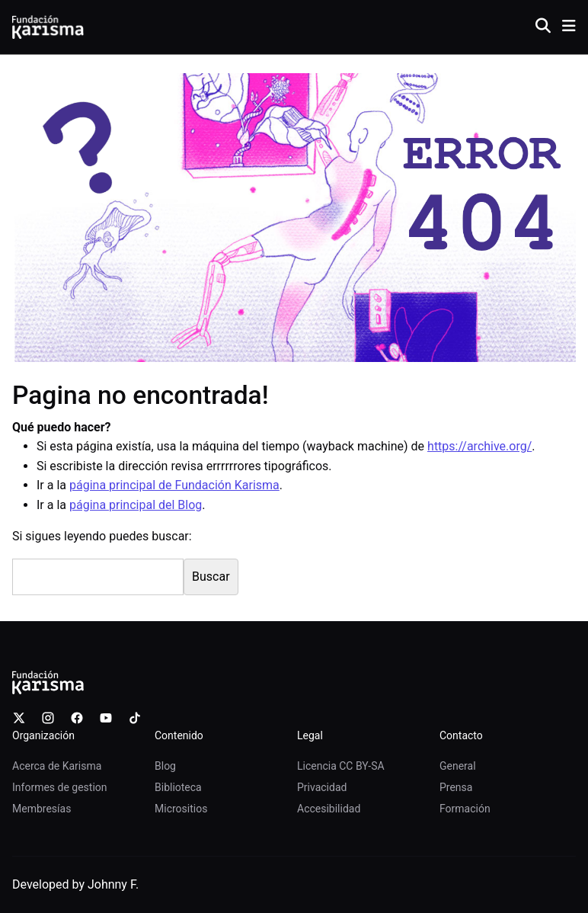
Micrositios (181, 809)
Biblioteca (178, 787)
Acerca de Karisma (57, 766)
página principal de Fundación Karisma (174, 485)
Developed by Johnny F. (75, 884)
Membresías (42, 809)
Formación (465, 809)
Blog (165, 766)
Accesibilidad (329, 809)
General (458, 766)
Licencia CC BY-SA (341, 766)
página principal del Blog (136, 505)
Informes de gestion (60, 787)
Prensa (456, 787)
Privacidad (322, 787)
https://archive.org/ (479, 446)
